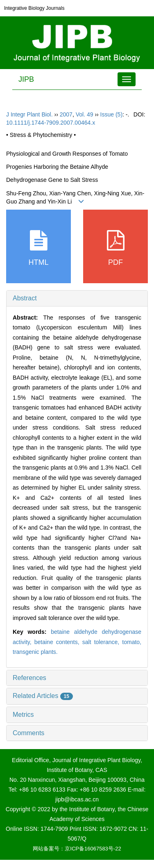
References (29, 678)
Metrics (23, 715)
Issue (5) (111, 114)
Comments (28, 733)
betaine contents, (58, 642)
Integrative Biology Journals (34, 8)
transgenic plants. (35, 652)
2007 (66, 114)
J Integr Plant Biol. (29, 114)
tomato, (132, 642)
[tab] (77, 298)
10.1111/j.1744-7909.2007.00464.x (51, 123)
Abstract (25, 298)
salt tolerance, (102, 642)
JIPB (26, 79)
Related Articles (43, 696)
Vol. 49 (85, 114)
